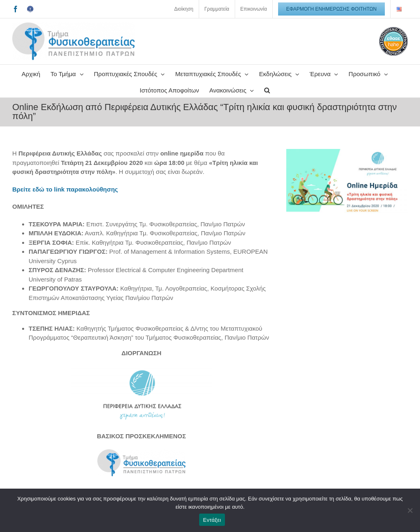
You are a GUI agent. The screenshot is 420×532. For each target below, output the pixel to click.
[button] (267, 89)
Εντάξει (212, 520)
